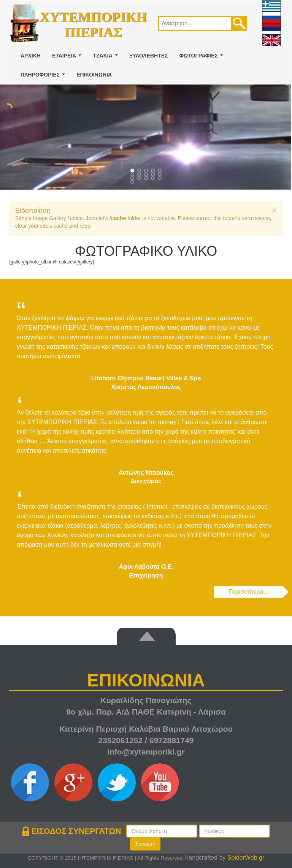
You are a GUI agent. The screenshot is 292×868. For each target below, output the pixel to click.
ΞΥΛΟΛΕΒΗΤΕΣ (149, 56)
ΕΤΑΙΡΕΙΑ (68, 58)
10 (133, 179)
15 (133, 183)
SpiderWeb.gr (246, 858)
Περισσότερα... (248, 592)
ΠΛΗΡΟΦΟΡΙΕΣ (44, 77)
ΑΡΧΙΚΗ (31, 56)
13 (154, 179)
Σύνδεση (145, 844)
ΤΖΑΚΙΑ (107, 58)
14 (160, 179)
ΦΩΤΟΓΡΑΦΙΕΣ (203, 58)
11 (140, 179)
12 (147, 179)
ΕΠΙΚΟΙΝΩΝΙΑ (94, 75)
